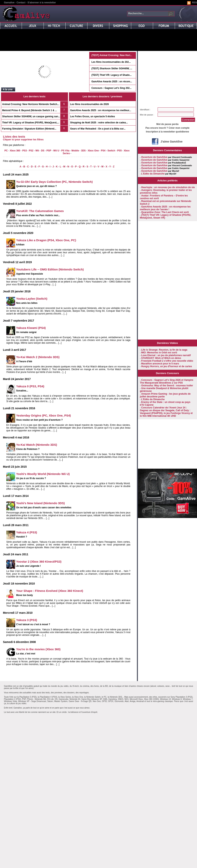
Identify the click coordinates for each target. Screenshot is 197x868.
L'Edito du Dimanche (153, 174)
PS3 (25, 151)
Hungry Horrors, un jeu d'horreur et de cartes (167, 366)
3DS (83, 151)
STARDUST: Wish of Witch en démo (161, 358)
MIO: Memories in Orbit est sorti (159, 353)
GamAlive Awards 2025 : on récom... (112, 82)
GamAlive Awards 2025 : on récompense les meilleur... (101, 110)
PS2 (31, 151)
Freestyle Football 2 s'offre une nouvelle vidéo (167, 361)
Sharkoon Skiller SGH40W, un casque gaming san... (31, 116)
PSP (49, 151)
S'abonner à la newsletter (42, 3)
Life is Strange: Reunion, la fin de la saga (164, 350)
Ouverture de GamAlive (154, 157)
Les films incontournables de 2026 (89, 104)
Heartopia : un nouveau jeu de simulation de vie (168, 187)
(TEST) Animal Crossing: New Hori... (112, 55)
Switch (111, 151)
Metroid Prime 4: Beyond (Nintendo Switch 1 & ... (30, 110)
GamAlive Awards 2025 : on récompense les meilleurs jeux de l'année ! (165, 208)
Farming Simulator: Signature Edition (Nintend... (29, 129)
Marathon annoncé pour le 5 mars (160, 364)
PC (6, 151)
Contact (21, 3)
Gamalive (9, 3)
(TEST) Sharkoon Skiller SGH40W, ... (112, 69)
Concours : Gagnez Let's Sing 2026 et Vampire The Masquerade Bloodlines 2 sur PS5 (167, 381)
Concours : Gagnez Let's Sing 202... (112, 88)
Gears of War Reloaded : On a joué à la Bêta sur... (98, 129)
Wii (37, 151)
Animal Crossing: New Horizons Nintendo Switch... (31, 104)
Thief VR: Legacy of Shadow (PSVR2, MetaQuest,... (31, 123)
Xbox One (93, 151)
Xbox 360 (15, 151)
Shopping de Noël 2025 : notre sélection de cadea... (99, 123)
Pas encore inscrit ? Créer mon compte (167, 128)
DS (43, 151)
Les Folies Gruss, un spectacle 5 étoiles (92, 116)
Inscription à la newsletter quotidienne (168, 132)
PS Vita (65, 151)
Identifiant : (145, 110)
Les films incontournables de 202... (111, 62)
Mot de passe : (147, 115)
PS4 (103, 151)
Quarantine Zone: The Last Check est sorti (165, 212)
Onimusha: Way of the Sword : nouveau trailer (167, 386)
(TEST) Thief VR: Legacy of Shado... (112, 75)
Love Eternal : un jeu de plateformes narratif (166, 355)
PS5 (119, 151)
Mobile (75, 151)
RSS (195, 3)
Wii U (56, 151)
